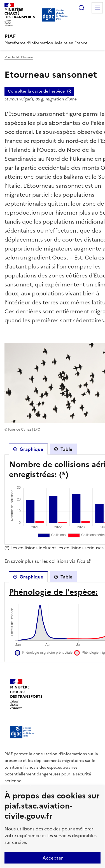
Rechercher (81, 8)
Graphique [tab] (31, 449)
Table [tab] (66, 449)
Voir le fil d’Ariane (19, 57)
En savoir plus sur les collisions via (45, 561)
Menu (97, 8)
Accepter (53, 858)
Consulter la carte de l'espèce (36, 91)
